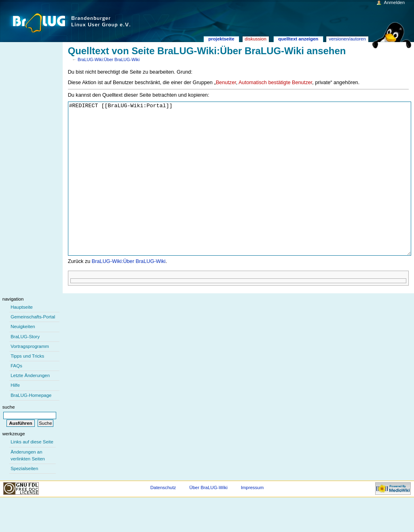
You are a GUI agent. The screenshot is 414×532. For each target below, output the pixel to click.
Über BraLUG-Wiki (208, 518)
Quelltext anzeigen (298, 39)
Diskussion (255, 39)
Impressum (252, 518)
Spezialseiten (24, 499)
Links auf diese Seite (32, 472)
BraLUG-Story (25, 367)
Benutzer (226, 83)
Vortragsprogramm (30, 377)
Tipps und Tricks (27, 386)
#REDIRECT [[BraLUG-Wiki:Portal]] (240, 194)
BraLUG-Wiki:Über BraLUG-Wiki (109, 59)
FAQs (16, 396)
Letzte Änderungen (30, 406)
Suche (9, 437)
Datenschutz (163, 518)
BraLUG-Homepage (31, 426)
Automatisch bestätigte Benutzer (275, 83)
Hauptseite (22, 337)
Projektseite (221, 39)
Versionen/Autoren (347, 39)
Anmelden (395, 2)
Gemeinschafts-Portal (33, 347)
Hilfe (15, 415)
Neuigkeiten (23, 357)
